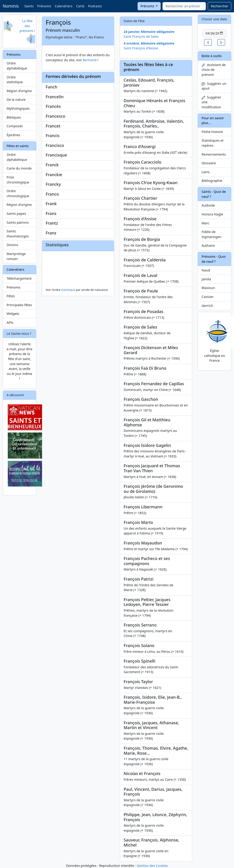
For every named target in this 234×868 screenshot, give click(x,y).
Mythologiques (18, 108)
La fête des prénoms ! (27, 26)
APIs (10, 323)
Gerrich (207, 306)
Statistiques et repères (213, 143)
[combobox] (184, 6)
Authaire (208, 246)
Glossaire (209, 163)
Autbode (208, 205)
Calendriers (64, 6)
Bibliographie (212, 181)
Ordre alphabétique (17, 66)
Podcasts (95, 6)
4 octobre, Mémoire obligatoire (149, 43)
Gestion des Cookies (152, 866)
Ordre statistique (15, 80)
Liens (206, 172)
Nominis (11, 6)
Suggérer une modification (211, 102)
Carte (80, 6)
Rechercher (219, 6)
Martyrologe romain (16, 256)
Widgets (13, 314)
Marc (205, 223)
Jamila (206, 279)
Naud (206, 270)
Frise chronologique (18, 180)
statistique (68, 290)
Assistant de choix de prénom (214, 70)
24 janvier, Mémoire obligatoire (149, 32)
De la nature (16, 100)
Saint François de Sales (141, 36)
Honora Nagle (212, 214)
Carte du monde (19, 168)
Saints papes (16, 214)
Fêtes (11, 296)
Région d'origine (19, 91)
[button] (208, 42)
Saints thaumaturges (18, 234)
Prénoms (44, 6)
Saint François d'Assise (141, 48)
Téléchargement (19, 278)
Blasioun (208, 288)
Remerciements (214, 154)
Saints (29, 6)
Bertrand (90, 60)
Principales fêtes (19, 305)
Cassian (207, 297)
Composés (15, 126)
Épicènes (13, 135)
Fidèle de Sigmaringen (211, 234)
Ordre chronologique (18, 193)
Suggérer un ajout (214, 86)
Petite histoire (212, 132)
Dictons (12, 245)
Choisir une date (214, 19)
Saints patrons (18, 222)
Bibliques (14, 117)
